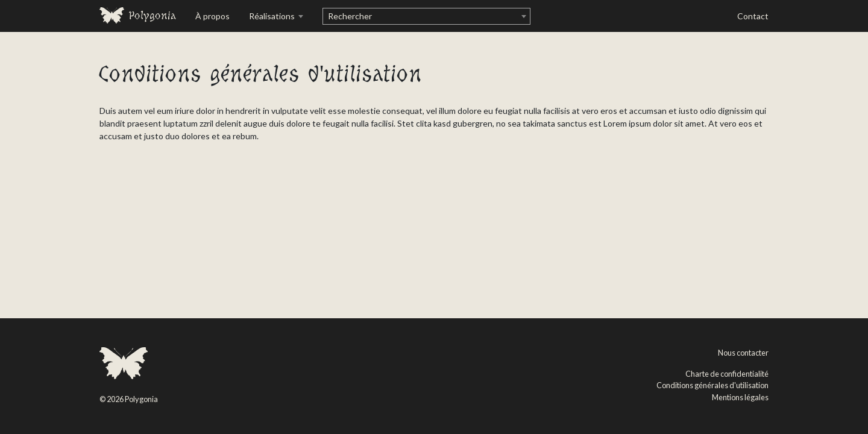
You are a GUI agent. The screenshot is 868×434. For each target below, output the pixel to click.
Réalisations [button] (273, 16)
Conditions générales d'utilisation (712, 385)
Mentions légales (740, 397)
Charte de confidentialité (727, 374)
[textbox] (426, 16)
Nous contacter (743, 353)
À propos (212, 16)
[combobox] (426, 16)
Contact (753, 16)
